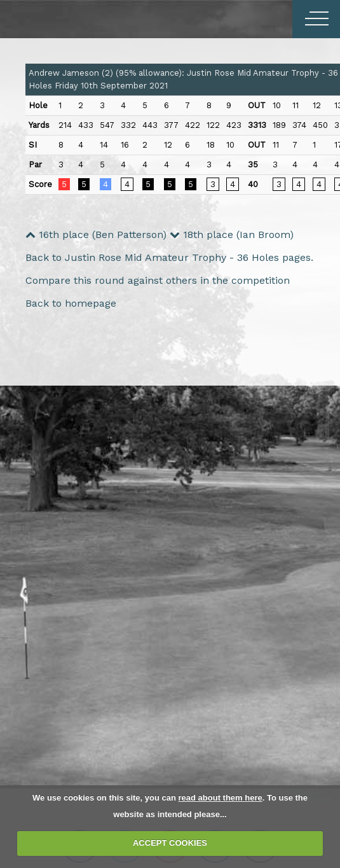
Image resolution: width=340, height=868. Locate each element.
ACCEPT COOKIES (170, 843)
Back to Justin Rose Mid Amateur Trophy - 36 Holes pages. (169, 257)
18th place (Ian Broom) (232, 234)
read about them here (221, 798)
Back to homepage (71, 303)
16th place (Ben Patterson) (96, 234)
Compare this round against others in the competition (158, 280)
